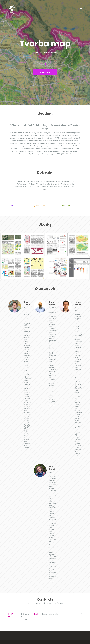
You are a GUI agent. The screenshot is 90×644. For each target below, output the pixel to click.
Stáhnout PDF (45, 72)
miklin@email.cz (53, 614)
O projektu (45, 64)
